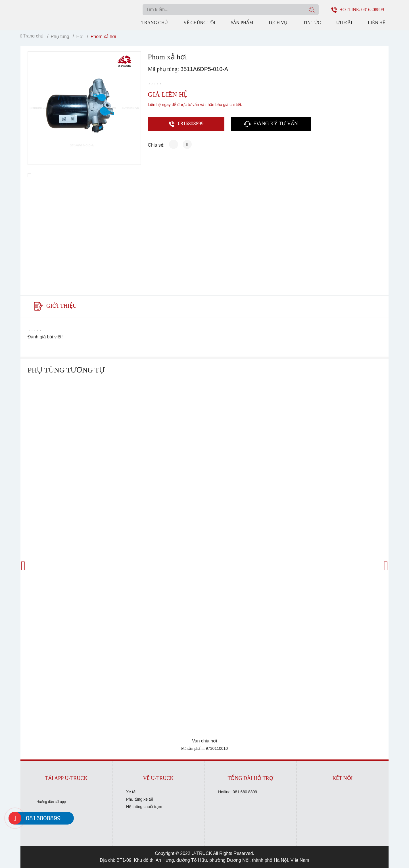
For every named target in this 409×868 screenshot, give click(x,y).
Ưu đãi (344, 23)
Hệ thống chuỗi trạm (144, 807)
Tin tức (312, 23)
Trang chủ (155, 23)
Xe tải (131, 792)
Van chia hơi (204, 741)
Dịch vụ (278, 23)
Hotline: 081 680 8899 (238, 792)
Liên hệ (376, 23)
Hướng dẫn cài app (51, 802)
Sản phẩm (242, 23)
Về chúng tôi (199, 23)
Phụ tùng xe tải (140, 799)
